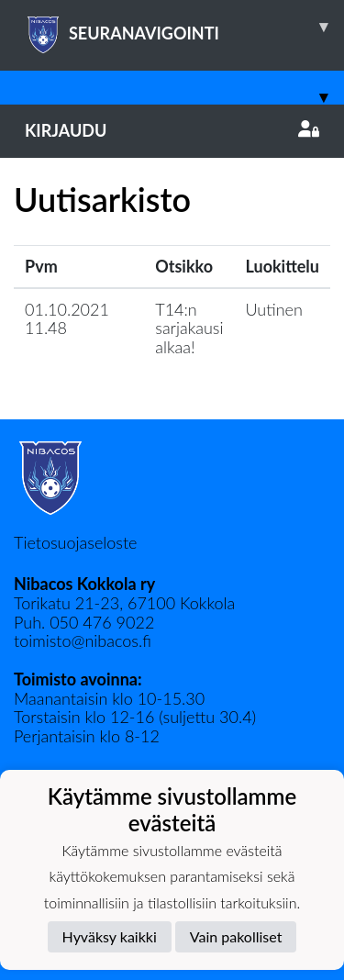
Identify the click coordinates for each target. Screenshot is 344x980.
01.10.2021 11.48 (67, 319)
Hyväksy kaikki (110, 936)
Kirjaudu (172, 130)
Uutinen (274, 309)
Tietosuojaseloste (75, 542)
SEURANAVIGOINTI (184, 27)
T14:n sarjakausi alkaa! (189, 328)
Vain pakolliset (236, 936)
